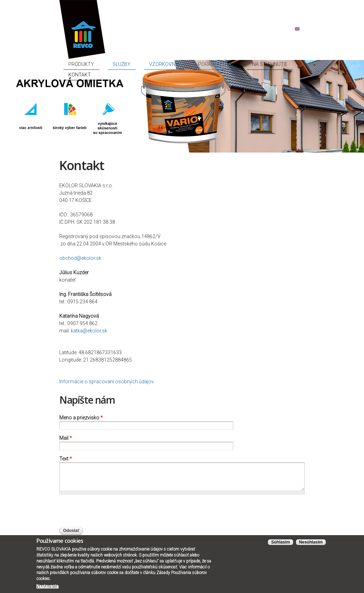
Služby (152, 64)
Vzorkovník (181, 64)
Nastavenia (48, 586)
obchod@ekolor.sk (80, 258)
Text (66, 459)
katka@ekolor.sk (89, 331)
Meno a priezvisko (81, 418)
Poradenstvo (218, 64)
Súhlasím (280, 542)
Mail (66, 438)
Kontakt (291, 64)
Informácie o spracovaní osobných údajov (107, 382)
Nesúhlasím (311, 542)
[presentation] (113, 513)
